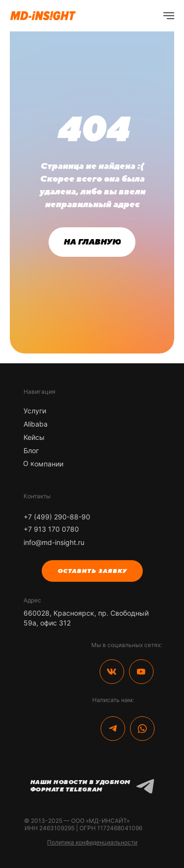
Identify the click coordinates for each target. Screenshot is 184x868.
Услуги (35, 411)
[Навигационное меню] (169, 16)
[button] (92, 571)
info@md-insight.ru (54, 542)
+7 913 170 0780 (51, 529)
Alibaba (36, 424)
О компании (43, 463)
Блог (31, 450)
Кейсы (34, 437)
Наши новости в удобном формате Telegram (80, 786)
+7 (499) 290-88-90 (57, 517)
